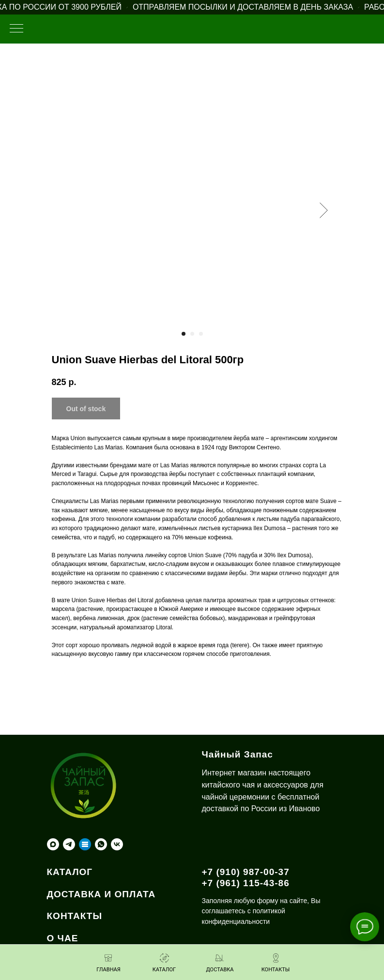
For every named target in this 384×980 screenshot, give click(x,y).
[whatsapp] (101, 844)
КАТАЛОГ (70, 872)
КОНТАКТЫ (75, 916)
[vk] (117, 844)
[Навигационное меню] (16, 29)
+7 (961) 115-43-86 (246, 883)
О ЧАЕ (63, 938)
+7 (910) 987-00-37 (246, 872)
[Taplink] (85, 844)
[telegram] (69, 844)
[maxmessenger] (53, 844)
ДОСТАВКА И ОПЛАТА (101, 894)
